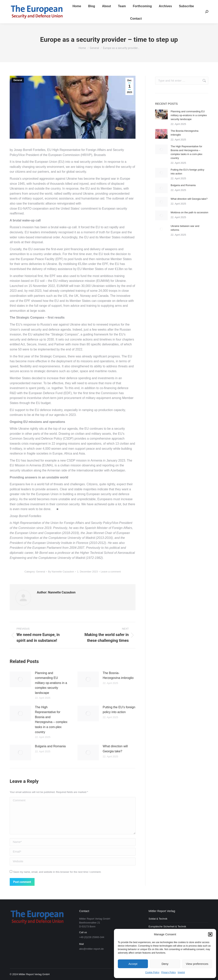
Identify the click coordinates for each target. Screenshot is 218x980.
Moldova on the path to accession (189, 212)
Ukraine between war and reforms (185, 228)
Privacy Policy (169, 972)
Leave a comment (111, 572)
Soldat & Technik (158, 919)
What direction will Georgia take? (115, 749)
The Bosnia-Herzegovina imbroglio (118, 676)
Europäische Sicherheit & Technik (167, 926)
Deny (165, 964)
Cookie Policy (152, 972)
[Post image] (20, 679)
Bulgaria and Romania (50, 746)
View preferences (197, 964)
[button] (210, 934)
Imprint (181, 972)
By (61, 572)
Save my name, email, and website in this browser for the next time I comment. (57, 872)
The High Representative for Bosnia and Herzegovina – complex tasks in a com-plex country (51, 720)
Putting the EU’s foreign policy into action (119, 710)
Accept (133, 964)
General (18, 80)
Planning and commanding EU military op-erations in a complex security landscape (51, 683)
